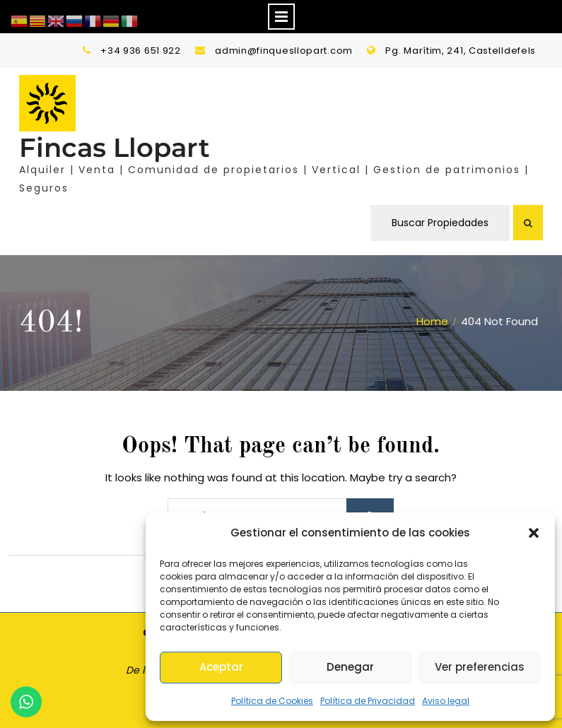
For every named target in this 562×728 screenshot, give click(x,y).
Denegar (350, 667)
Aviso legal (446, 701)
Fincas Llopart (115, 147)
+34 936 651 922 (141, 51)
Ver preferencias (480, 667)
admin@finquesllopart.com (284, 51)
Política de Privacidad (368, 701)
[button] (534, 533)
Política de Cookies (272, 701)
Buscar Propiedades (440, 223)
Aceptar (221, 667)
